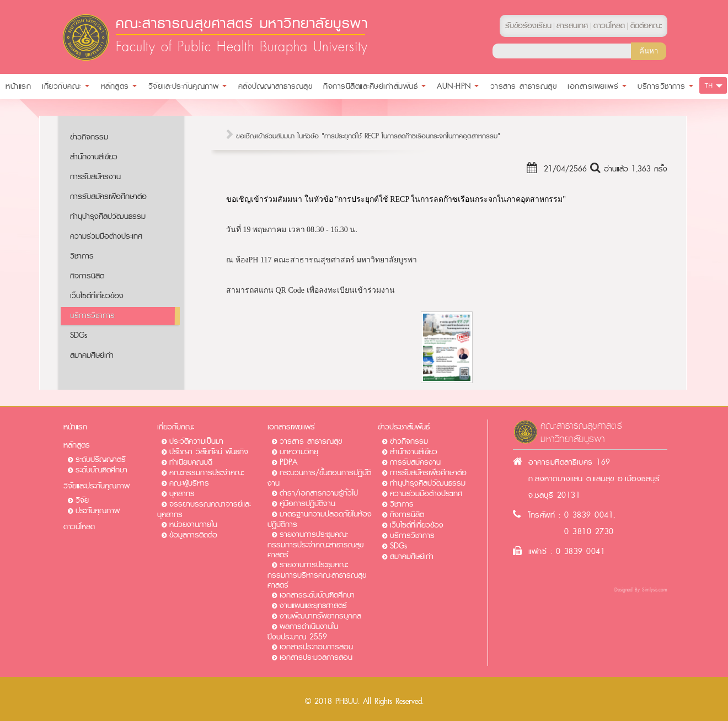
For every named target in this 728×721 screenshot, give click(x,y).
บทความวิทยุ (299, 452)
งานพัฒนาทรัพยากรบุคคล (320, 616)
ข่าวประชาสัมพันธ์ (404, 427)
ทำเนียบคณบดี (191, 462)
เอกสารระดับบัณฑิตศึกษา (317, 595)
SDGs (79, 335)
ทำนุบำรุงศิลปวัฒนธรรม (108, 216)
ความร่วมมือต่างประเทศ (106, 236)
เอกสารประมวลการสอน (316, 657)
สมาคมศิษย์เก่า (92, 355)
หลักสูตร (77, 445)
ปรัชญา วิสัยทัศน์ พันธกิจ (209, 452)
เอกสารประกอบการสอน (316, 647)
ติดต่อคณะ (646, 26)
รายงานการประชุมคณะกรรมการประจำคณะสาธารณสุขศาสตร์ (315, 545)
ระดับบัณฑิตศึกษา (101, 470)
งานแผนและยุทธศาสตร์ (313, 606)
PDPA (288, 462)
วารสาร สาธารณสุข (311, 441)
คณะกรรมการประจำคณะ (207, 473)
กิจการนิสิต (87, 276)
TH (709, 85)
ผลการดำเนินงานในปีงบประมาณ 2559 (303, 632)
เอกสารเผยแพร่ (291, 427)
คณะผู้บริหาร (189, 483)
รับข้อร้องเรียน (528, 26)
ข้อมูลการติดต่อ (193, 535)
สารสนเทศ (572, 26)
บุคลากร (182, 494)
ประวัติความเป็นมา (196, 441)
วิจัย (82, 500)
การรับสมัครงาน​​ (95, 177)
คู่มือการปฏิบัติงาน (307, 504)
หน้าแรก (75, 427)
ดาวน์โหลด (79, 527)
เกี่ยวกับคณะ (176, 427)
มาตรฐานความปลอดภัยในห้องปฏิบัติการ (320, 519)
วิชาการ (82, 256)
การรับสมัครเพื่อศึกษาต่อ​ (108, 197)
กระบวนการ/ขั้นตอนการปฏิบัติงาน (319, 478)
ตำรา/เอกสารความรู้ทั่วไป (319, 493)
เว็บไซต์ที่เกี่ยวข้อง (97, 296)
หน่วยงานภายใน (193, 524)
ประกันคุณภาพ (98, 511)
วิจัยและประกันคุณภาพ (97, 486)
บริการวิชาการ (92, 316)
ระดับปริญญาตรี (101, 459)
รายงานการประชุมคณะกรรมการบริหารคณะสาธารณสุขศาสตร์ (317, 575)
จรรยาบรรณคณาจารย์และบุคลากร (204, 509)
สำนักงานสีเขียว (94, 157)
